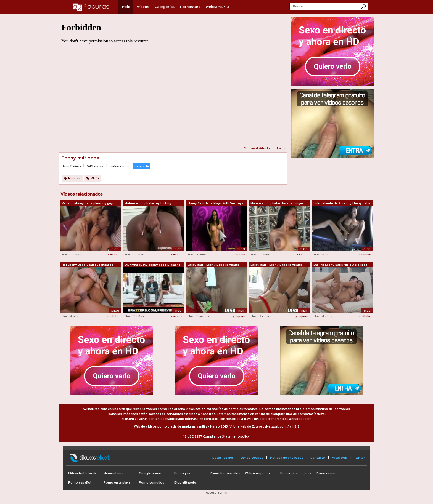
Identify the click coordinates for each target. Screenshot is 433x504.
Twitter (359, 458)
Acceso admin (216, 492)
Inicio (126, 7)
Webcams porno (257, 473)
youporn (239, 316)
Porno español (80, 482)
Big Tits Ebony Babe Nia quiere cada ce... (340, 265)
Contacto (318, 458)
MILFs (95, 178)
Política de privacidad (287, 458)
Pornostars (190, 7)
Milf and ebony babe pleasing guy (87, 203)
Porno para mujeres (296, 473)
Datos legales (223, 458)
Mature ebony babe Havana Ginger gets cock (277, 203)
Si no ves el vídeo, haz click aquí (265, 148)
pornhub (239, 254)
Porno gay (182, 473)
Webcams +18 (217, 7)
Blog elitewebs (185, 482)
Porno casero (326, 473)
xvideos (113, 254)
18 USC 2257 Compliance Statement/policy (216, 436)
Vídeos (143, 7)
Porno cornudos (151, 482)
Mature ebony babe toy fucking (148, 203)
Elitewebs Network (82, 473)
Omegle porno (150, 473)
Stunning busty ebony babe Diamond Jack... (153, 265)
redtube (365, 254)
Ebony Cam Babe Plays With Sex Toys (215, 203)
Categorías (165, 7)
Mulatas (74, 178)
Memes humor (115, 473)
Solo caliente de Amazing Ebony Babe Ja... (342, 203)
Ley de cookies (252, 458)
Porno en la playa (117, 482)
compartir (142, 166)
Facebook (339, 458)
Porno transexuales (225, 473)
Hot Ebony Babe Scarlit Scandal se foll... (87, 265)
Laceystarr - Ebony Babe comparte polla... (213, 265)
